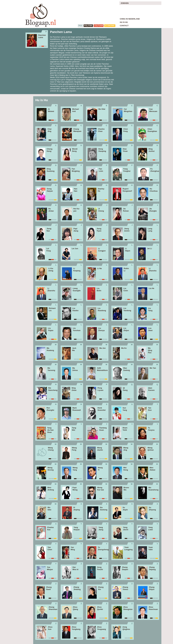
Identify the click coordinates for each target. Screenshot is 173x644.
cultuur (99, 26)
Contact (124, 26)
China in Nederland (130, 19)
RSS (80, 26)
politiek (88, 26)
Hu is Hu (124, 22)
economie (110, 26)
